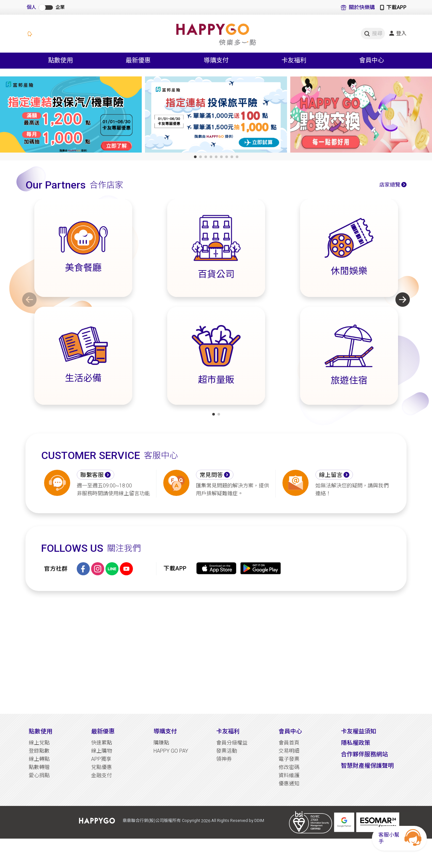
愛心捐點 (39, 775)
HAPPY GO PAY (171, 751)
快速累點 (102, 743)
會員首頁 (289, 743)
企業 (60, 7)
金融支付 (102, 775)
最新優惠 (103, 731)
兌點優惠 (102, 767)
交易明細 (289, 751)
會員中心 (290, 731)
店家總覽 (390, 185)
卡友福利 (228, 731)
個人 (31, 7)
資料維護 (289, 775)
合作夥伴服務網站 (364, 754)
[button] (195, 157)
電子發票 (289, 759)
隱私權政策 (356, 743)
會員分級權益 (232, 743)
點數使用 (40, 731)
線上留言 (331, 475)
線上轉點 (39, 759)
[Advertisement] (216, 652)
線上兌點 (39, 743)
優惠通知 (289, 784)
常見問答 (211, 475)
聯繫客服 (92, 475)
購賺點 (161, 743)
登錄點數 (39, 751)
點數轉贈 (39, 767)
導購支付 (165, 731)
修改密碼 (289, 767)
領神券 (224, 759)
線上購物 (102, 751)
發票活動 (227, 751)
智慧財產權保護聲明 (367, 766)
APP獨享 (101, 759)
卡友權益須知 (359, 731)
